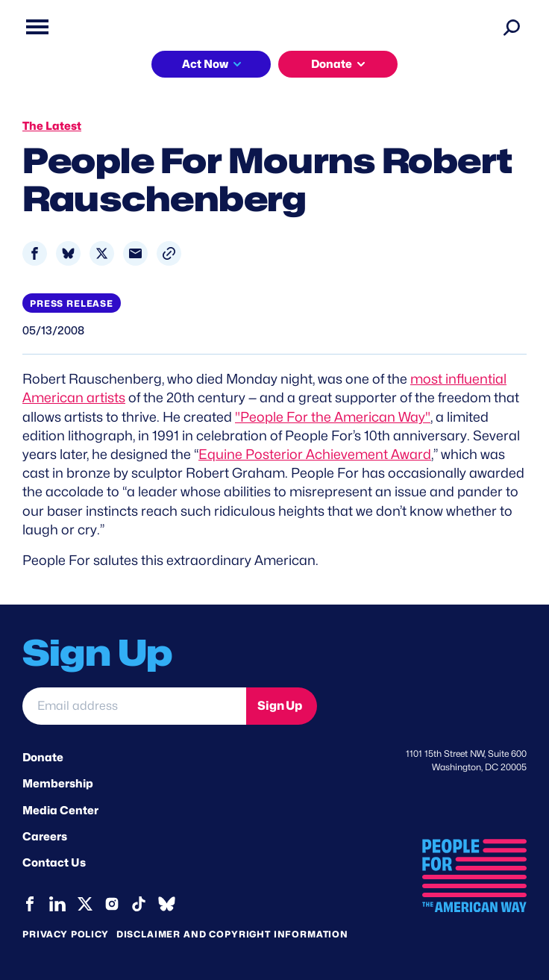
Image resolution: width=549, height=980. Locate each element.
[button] (169, 253)
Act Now (205, 64)
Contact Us (54, 863)
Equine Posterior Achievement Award (315, 454)
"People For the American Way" (333, 417)
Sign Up (280, 706)
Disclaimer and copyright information (232, 934)
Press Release (72, 303)
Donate (332, 64)
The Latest (52, 126)
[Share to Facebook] (35, 253)
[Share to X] (102, 253)
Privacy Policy (66, 934)
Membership (58, 784)
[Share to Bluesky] (68, 253)
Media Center (60, 811)
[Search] (512, 27)
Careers (45, 837)
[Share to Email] (135, 253)
